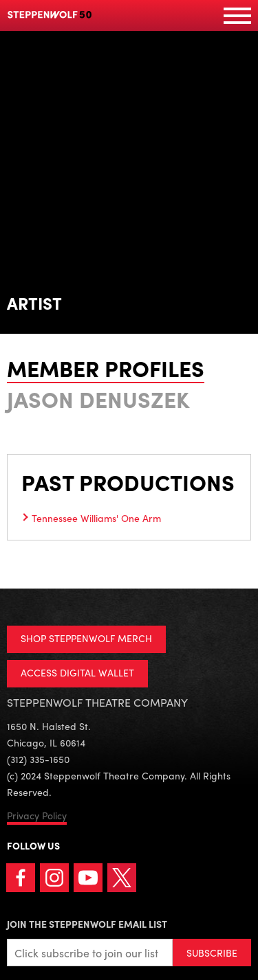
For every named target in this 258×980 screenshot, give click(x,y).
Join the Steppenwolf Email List (87, 924)
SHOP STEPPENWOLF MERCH (86, 638)
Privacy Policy (37, 815)
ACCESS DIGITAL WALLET (77, 672)
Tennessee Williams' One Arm (96, 518)
